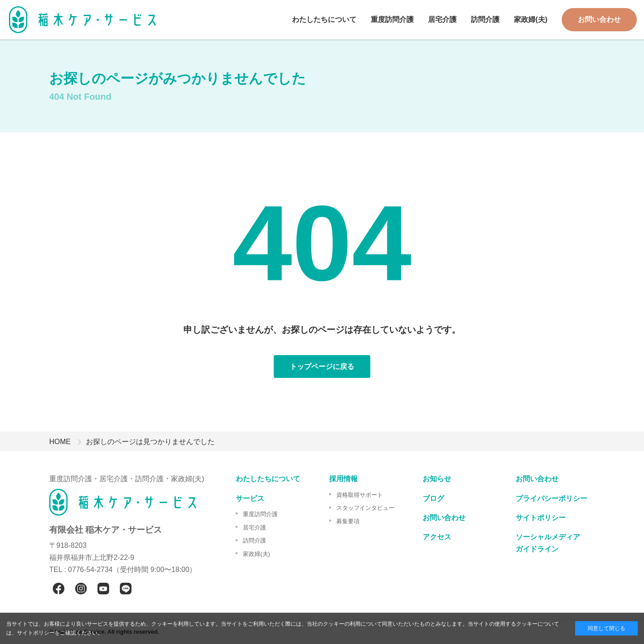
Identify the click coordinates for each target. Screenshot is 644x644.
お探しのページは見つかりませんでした (150, 442)
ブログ (433, 498)
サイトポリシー (541, 518)
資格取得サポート (360, 495)
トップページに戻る (322, 366)
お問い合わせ (599, 19)
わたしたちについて (324, 19)
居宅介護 (442, 19)
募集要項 (348, 521)
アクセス (437, 537)
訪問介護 (485, 19)
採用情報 (343, 479)
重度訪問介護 (392, 19)
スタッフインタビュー (365, 508)
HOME (60, 442)
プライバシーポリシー (551, 498)
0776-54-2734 (90, 570)
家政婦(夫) (531, 19)
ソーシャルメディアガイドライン (548, 543)
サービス (250, 498)
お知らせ (437, 479)
